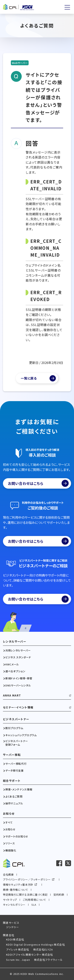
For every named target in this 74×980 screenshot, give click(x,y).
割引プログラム (14, 728)
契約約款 (59, 895)
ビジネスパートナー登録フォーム (17, 743)
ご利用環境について (35, 900)
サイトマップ (10, 900)
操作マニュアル (14, 803)
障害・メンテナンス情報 (19, 789)
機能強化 (11, 850)
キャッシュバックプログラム (21, 735)
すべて (9, 822)
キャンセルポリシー (14, 905)
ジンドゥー (13, 927)
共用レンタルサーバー (18, 650)
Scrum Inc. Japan (18, 960)
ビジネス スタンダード (18, 657)
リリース (10, 843)
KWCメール (12, 664)
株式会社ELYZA (43, 949)
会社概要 (8, 875)
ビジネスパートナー (16, 719)
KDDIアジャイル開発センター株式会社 (30, 955)
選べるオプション (15, 671)
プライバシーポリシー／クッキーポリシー (27, 879)
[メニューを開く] (67, 7)
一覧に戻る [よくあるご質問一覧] (29, 378)
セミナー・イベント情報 (18, 707)
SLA (34, 905)
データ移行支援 (15, 771)
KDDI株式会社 (15, 939)
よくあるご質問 (14, 797)
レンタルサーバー (15, 642)
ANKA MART (12, 695)
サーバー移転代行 (16, 764)
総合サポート (12, 781)
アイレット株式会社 (18, 949)
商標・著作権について (16, 890)
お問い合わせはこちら (38, 483)
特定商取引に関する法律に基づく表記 (25, 895)
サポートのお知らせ (17, 836)
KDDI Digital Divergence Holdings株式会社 (36, 945)
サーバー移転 (12, 755)
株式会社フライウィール (48, 960)
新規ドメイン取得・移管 (19, 678)
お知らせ (9, 814)
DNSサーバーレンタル (18, 685)
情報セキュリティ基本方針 (18, 885)
